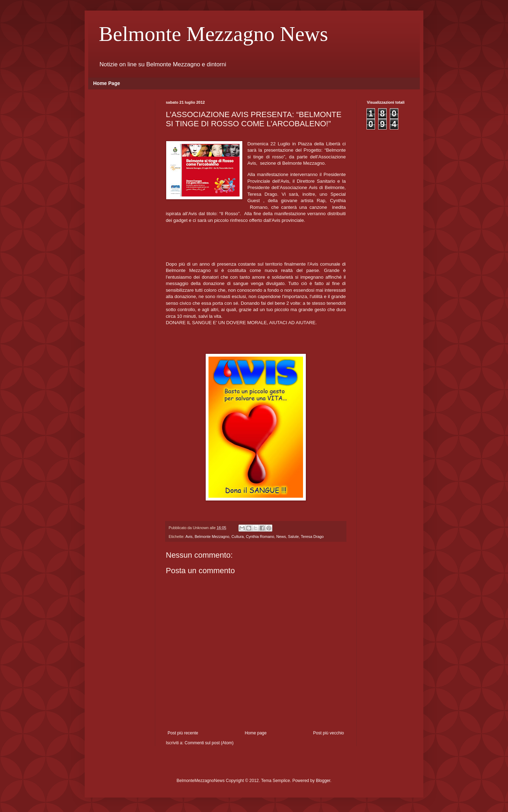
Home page (256, 733)
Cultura (238, 537)
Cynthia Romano (260, 537)
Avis (189, 537)
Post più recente (183, 733)
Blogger (323, 781)
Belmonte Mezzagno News (213, 34)
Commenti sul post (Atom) (209, 743)
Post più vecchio (329, 733)
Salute (293, 537)
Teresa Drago (312, 537)
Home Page (107, 83)
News (281, 537)
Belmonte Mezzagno (212, 537)
